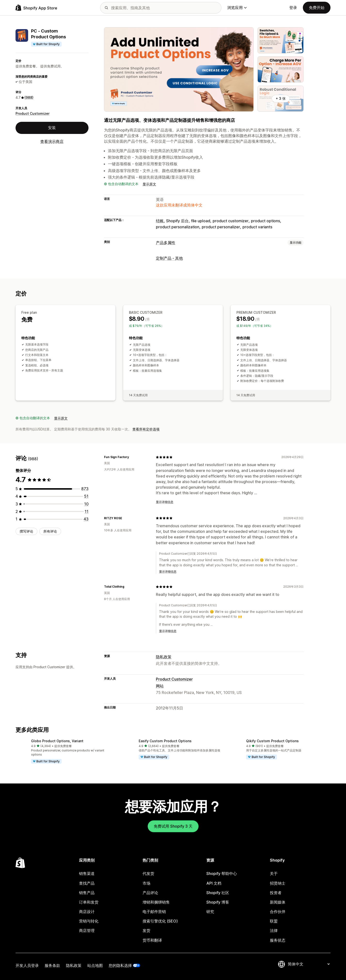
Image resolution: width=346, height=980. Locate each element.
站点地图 (95, 965)
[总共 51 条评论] (86, 496)
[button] (65, 752)
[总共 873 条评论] (85, 489)
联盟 (274, 921)
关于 (274, 873)
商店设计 (87, 912)
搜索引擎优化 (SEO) (160, 921)
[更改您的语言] (309, 964)
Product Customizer (32, 113)
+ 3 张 (281, 98)
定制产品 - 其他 (169, 258)
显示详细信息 (165, 502)
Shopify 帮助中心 (222, 873)
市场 (146, 883)
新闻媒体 (278, 902)
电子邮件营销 (154, 912)
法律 (274, 931)
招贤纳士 (278, 883)
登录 (293, 8)
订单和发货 (89, 902)
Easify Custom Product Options (165, 741)
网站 (160, 686)
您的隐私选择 (120, 965)
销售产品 (87, 893)
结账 (160, 221)
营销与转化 (89, 921)
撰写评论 (26, 531)
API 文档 (214, 883)
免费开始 (317, 8)
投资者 (276, 893)
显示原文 (149, 184)
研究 (210, 912)
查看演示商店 (52, 141)
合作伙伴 (278, 912)
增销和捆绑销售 (156, 902)
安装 (52, 128)
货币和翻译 (152, 940)
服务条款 (52, 965)
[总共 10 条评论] (86, 504)
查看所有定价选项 (146, 429)
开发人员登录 (27, 965)
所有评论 (50, 531)
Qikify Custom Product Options (272, 741)
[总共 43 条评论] (86, 519)
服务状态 (278, 940)
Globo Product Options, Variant (57, 741)
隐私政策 (164, 657)
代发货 (148, 873)
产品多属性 (166, 243)
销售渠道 (87, 873)
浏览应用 (237, 8)
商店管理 (87, 931)
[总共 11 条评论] (87, 511)
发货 (146, 931)
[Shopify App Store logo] (36, 8)
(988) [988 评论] (29, 97)
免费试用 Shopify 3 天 (173, 826)
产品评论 (150, 893)
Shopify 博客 (218, 902)
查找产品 (87, 883)
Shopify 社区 (218, 893)
